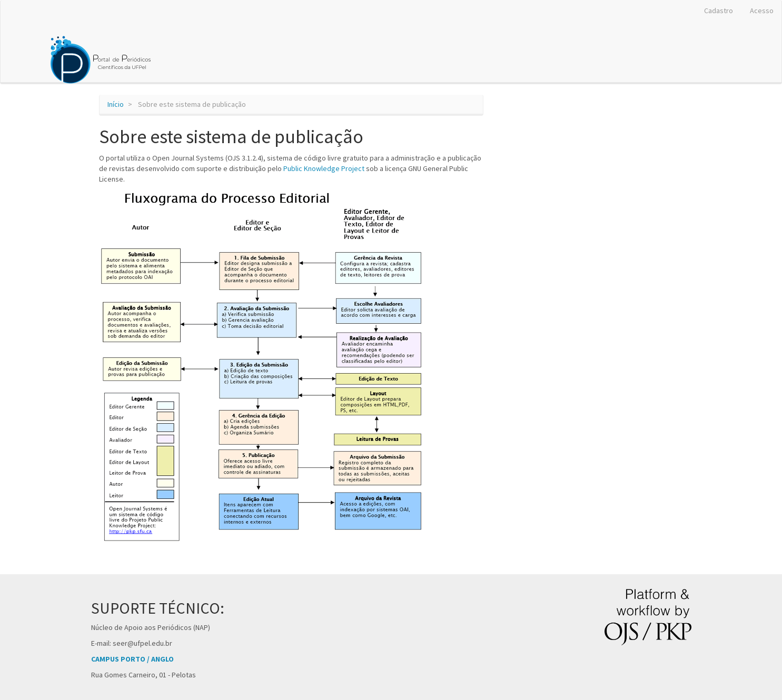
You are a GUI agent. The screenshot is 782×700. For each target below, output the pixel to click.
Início (116, 104)
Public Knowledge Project (324, 168)
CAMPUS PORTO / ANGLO (132, 659)
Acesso (762, 11)
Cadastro (719, 11)
